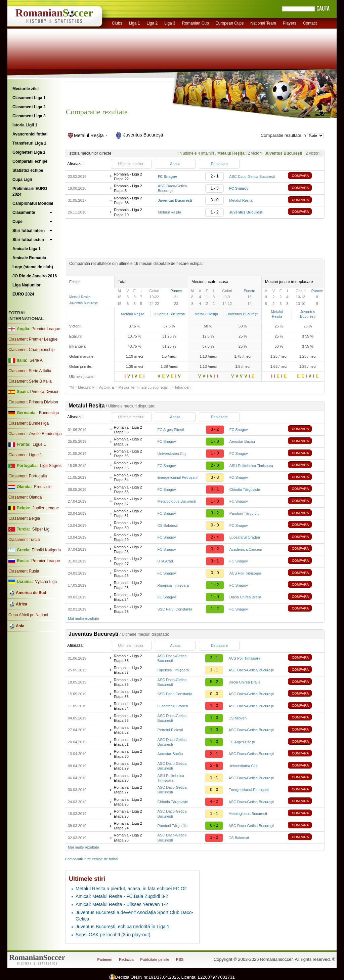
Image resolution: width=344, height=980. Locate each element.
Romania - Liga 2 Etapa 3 (128, 188)
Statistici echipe (28, 170)
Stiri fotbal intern (29, 231)
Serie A (36, 360)
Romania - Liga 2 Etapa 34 (128, 477)
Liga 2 (152, 23)
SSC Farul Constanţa (175, 609)
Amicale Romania (29, 258)
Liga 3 (170, 23)
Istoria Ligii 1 (25, 125)
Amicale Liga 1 (27, 249)
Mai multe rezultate (83, 619)
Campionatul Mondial (33, 203)
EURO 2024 (23, 294)
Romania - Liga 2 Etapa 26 (128, 573)
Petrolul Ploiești (170, 730)
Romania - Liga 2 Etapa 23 (128, 609)
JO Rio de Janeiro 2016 (35, 276)
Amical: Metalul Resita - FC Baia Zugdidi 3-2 (122, 896)
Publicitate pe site (155, 959)
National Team (263, 23)
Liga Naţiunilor (27, 285)
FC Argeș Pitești (171, 430)
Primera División (45, 392)
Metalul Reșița (241, 200)
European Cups (230, 23)
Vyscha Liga (45, 582)
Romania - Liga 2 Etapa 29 (128, 537)
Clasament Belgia (24, 518)
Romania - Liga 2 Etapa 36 (128, 454)
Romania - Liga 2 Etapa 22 (128, 177)
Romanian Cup (196, 23)
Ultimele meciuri (131, 164)
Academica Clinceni (246, 549)
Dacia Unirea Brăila (245, 597)
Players (290, 23)
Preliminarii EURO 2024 (30, 191)
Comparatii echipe (30, 161)
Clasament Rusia (24, 571)
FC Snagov (239, 430)
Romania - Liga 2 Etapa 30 (128, 525)
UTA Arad (165, 561)
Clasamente (24, 212)
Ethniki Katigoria (46, 550)
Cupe (17, 222)
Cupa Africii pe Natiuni (28, 615)
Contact (310, 23)
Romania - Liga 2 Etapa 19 (128, 212)
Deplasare (219, 164)
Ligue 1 (39, 444)
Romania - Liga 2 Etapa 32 (128, 501)
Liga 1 (135, 23)
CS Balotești (168, 525)
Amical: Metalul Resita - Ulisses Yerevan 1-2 (122, 904)
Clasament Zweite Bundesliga (35, 434)
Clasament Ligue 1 (25, 455)
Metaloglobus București (177, 501)
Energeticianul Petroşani (178, 477)
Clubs (117, 23)
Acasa (175, 164)
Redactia (126, 959)
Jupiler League (46, 508)
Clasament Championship (31, 350)
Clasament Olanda (25, 497)
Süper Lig (41, 529)
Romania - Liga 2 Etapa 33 (128, 489)
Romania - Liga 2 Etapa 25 (128, 585)
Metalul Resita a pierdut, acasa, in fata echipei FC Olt (131, 889)
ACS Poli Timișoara (245, 573)
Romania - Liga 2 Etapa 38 (128, 200)
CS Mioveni (238, 718)
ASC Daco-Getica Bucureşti (252, 177)
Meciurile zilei (26, 89)
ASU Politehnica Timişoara (251, 466)
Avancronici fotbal (30, 134)
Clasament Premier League (33, 339)
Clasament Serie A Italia (30, 371)
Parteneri (105, 959)
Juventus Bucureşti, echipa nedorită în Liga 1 (122, 927)
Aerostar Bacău (242, 441)
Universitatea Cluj (172, 454)
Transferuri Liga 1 (29, 143)
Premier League (46, 329)
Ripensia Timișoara (173, 585)
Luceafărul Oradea (245, 537)
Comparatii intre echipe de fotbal (91, 859)
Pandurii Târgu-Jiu (245, 513)
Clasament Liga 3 (29, 116)
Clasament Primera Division (33, 402)
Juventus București (83, 303)
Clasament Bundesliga (29, 423)
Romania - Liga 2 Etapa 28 (128, 549)
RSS (180, 959)
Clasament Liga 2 (29, 107)
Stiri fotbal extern (29, 240)
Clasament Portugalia (28, 476)
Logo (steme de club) (33, 267)
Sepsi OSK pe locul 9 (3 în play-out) (113, 935)
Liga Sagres (51, 466)
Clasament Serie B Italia (30, 381)
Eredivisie (43, 487)
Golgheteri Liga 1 (29, 152)
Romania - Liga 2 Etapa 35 (128, 465)
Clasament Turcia (24, 540)
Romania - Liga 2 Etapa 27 (128, 561)
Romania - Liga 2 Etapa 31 (128, 513)
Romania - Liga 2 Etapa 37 (128, 441)
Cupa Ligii (22, 180)
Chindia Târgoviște (245, 489)
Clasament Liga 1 (29, 98)
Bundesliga (49, 413)
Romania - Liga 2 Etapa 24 (128, 597)
